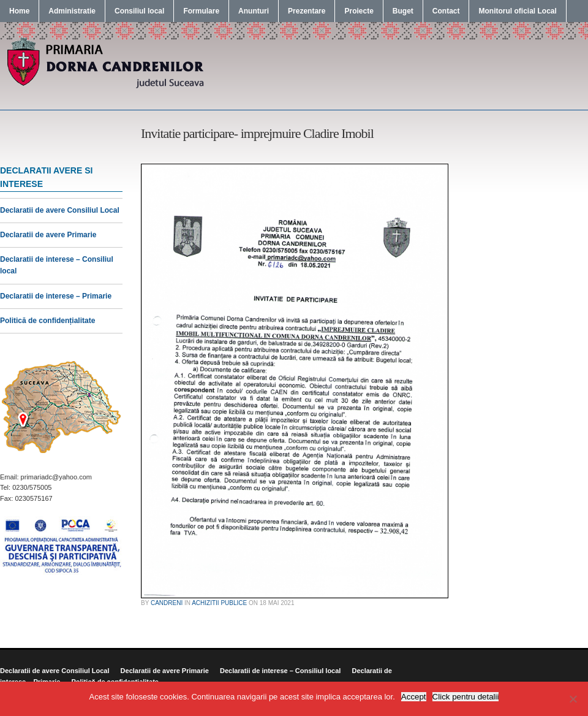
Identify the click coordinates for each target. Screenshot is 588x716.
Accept (414, 697)
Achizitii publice (219, 603)
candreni (167, 603)
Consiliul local (139, 11)
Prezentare (307, 11)
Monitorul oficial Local (517, 11)
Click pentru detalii (466, 697)
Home (19, 11)
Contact (446, 11)
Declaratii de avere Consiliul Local (60, 210)
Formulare (201, 11)
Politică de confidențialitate (47, 321)
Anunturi (254, 11)
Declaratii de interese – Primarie (56, 296)
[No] (573, 699)
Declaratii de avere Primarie (48, 235)
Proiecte (359, 11)
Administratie (72, 11)
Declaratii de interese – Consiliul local (280, 671)
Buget (403, 11)
